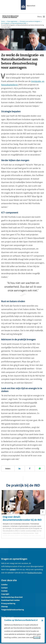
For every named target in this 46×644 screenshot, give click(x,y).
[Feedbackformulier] (35, 573)
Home (3, 21)
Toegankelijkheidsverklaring (13, 610)
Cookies (4, 591)
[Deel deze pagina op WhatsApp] (40, 469)
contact (13, 569)
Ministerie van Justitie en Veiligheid (30, 21)
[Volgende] (43, 512)
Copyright (5, 594)
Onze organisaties (12, 21)
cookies (37, 637)
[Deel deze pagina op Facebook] (30, 469)
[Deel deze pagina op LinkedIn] (20, 469)
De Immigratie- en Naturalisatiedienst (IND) (14, 23)
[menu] (41, 17)
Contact (4, 588)
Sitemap (4, 607)
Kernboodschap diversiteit (12, 597)
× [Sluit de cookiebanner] (42, 620)
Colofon (4, 585)
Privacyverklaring (8, 603)
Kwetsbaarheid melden (10, 600)
